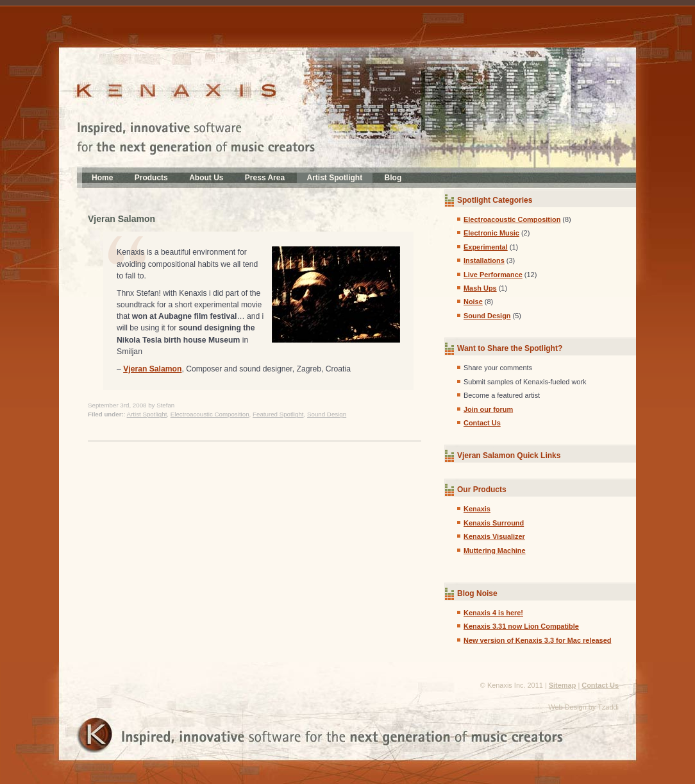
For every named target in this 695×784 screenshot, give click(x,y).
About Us (206, 178)
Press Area (265, 178)
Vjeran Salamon (121, 219)
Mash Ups (480, 288)
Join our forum (488, 409)
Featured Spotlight (278, 414)
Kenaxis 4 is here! (493, 613)
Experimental (486, 247)
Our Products (482, 490)
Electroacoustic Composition (210, 414)
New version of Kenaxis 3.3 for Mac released (537, 640)
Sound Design (327, 414)
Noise (473, 302)
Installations (484, 260)
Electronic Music (491, 233)
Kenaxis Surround (494, 523)
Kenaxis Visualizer (494, 536)
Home (102, 178)
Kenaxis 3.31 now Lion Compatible (521, 626)
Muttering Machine (495, 550)
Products (151, 178)
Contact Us (482, 423)
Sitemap (563, 685)
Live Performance (493, 275)
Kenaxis (477, 509)
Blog (393, 178)
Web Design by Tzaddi (583, 707)
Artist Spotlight (335, 178)
